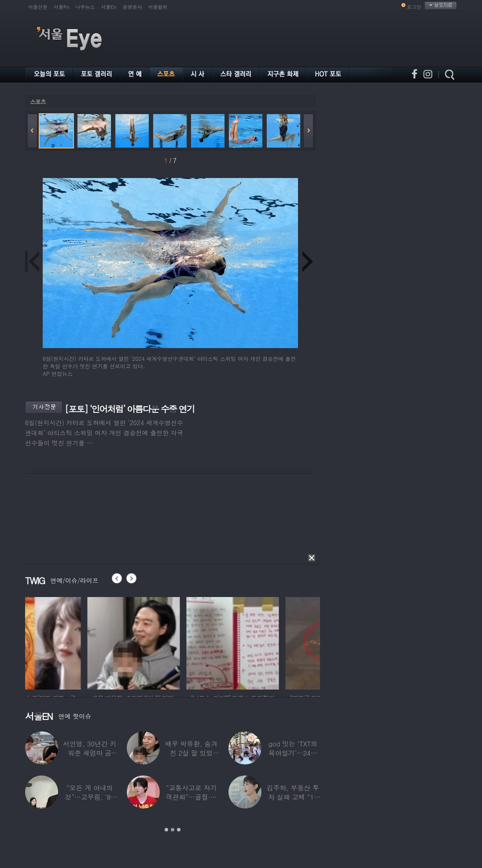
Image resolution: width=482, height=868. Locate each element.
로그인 (414, 7)
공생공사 (132, 7)
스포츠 (38, 102)
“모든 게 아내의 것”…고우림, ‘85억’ (90, 797)
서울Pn (61, 7)
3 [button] (179, 830)
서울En (109, 7)
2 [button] (173, 830)
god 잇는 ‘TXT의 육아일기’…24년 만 (293, 753)
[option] (71, 642)
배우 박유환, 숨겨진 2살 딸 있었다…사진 (191, 753)
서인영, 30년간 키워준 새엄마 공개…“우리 (90, 753)
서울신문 (38, 7)
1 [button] (166, 830)
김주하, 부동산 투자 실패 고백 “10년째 (293, 797)
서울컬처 (158, 7)
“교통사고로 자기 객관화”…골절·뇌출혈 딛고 (191, 797)
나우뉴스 (85, 7)
